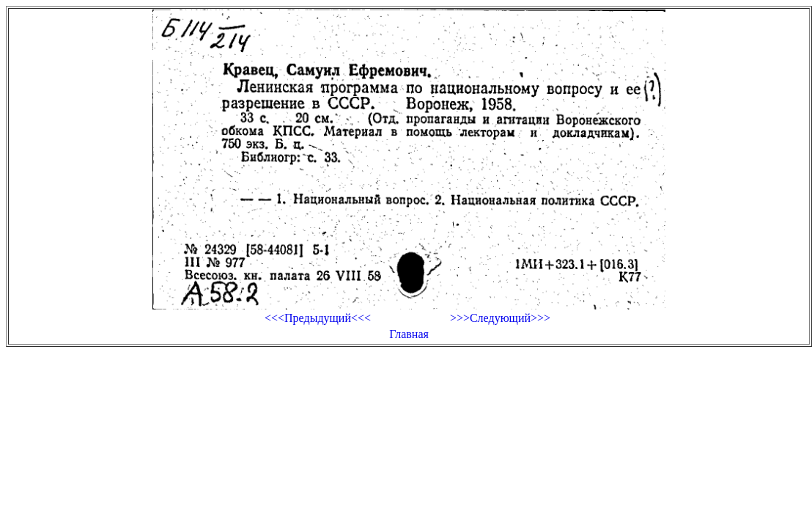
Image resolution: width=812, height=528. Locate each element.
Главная (409, 334)
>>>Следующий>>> (500, 318)
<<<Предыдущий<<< (318, 318)
